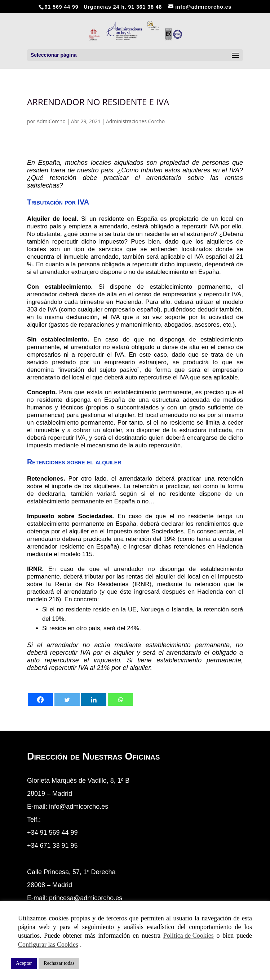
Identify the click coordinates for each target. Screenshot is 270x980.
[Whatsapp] (120, 699)
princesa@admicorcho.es (86, 898)
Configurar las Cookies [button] (48, 945)
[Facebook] (40, 699)
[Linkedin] (94, 699)
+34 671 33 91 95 (52, 846)
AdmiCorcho (51, 121)
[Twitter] (67, 699)
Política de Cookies (189, 936)
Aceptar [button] (24, 963)
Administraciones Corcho (135, 121)
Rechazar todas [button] (59, 963)
